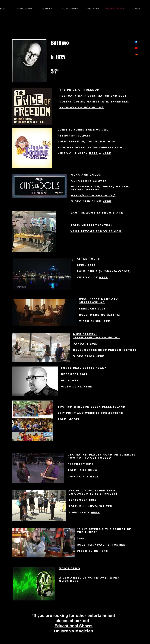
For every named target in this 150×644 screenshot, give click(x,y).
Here (94, 153)
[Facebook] (136, 42)
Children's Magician (74, 631)
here (107, 153)
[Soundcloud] (136, 54)
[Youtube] (136, 48)
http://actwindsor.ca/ (82, 107)
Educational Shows (73, 626)
